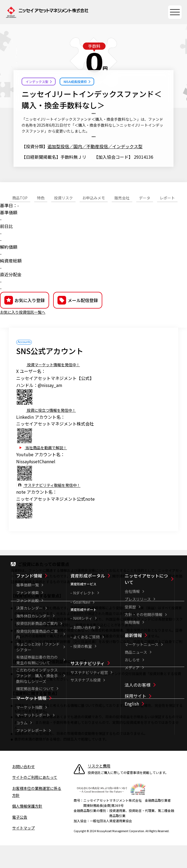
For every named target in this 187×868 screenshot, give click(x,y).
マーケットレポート (33, 738)
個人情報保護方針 (27, 829)
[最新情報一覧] (149, 658)
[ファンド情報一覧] (41, 599)
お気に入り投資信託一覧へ (26, 335)
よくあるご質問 (86, 660)
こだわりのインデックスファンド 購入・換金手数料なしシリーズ (37, 699)
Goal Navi (82, 625)
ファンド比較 (28, 624)
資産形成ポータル (88, 599)
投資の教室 (83, 669)
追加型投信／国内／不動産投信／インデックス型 (95, 146)
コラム (22, 746)
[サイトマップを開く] (175, 12)
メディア (132, 691)
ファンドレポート (31, 753)
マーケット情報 (31, 721)
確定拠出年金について (35, 712)
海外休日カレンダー (33, 639)
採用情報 (132, 645)
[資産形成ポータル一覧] (95, 599)
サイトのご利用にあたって (35, 800)
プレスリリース (138, 622)
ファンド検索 (28, 616)
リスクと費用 (99, 789)
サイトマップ (23, 851)
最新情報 (133, 658)
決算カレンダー (29, 631)
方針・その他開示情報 (144, 638)
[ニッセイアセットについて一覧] (149, 602)
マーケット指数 (29, 730)
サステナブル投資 (86, 703)
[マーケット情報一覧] (41, 721)
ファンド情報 (29, 599)
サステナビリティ (88, 686)
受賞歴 (130, 630)
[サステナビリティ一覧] (95, 686)
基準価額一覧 (28, 608)
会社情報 (132, 614)
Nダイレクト (84, 616)
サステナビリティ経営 (89, 696)
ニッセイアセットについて (146, 602)
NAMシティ (83, 641)
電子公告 (20, 840)
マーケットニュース (142, 668)
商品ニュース (136, 675)
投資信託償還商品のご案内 (37, 657)
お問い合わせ (84, 651)
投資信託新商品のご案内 (37, 646)
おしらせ (132, 683)
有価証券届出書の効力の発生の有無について (37, 683)
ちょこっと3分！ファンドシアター (38, 670)
